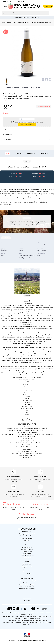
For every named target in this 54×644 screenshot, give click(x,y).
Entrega (27, 129)
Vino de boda (27, 568)
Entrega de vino (27, 564)
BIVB (29, 457)
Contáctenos (27, 600)
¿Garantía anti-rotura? (27, 134)
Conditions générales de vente (27, 555)
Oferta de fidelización (27, 547)
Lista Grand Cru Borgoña (27, 583)
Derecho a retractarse (27, 551)
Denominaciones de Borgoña (27, 587)
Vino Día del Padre (27, 574)
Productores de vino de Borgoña (27, 589)
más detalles (6, 101)
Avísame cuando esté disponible (27, 125)
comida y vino (18, 153)
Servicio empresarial (27, 566)
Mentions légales (27, 553)
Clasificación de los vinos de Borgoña (27, 581)
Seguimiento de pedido (27, 549)
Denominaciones (44, 153)
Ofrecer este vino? (27, 139)
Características (31, 153)
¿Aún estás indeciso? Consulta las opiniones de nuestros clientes (27, 519)
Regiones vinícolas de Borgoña (27, 585)
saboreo (8, 153)
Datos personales (27, 557)
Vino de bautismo (27, 570)
